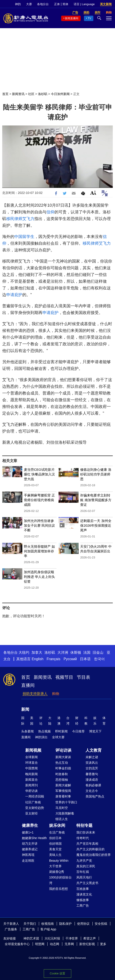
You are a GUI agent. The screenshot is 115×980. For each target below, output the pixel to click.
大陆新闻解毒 (65, 813)
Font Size (93, 193)
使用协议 (83, 924)
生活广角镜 (57, 832)
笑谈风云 (92, 763)
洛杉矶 (43, 94)
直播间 (28, 685)
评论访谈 (63, 750)
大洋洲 (63, 652)
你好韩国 (55, 844)
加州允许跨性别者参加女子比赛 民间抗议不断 (39, 525)
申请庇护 (14, 295)
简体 (65, 4)
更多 (103, 944)
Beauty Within (59, 861)
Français (53, 659)
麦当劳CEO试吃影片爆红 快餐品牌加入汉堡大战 (39, 474)
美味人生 (55, 855)
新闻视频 (33, 750)
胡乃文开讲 (30, 844)
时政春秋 (62, 774)
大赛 (29, 4)
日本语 (85, 659)
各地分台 (43, 4)
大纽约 (24, 652)
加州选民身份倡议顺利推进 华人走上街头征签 (39, 577)
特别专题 (84, 825)
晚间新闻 (31, 774)
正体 (57, 4)
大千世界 (55, 866)
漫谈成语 (92, 780)
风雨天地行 (84, 877)
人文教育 (94, 750)
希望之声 (90, 938)
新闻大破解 (63, 785)
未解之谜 (92, 757)
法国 (87, 652)
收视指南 (48, 924)
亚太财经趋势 (35, 808)
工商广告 (83, 906)
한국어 (99, 659)
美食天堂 (55, 849)
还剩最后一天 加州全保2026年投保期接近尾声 (96, 525)
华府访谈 (31, 791)
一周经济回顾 (35, 796)
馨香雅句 (92, 774)
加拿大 (37, 652)
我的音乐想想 (59, 889)
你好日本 (55, 838)
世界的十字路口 (66, 802)
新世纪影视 (87, 944)
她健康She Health (34, 838)
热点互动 (62, 763)
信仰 (50, 212)
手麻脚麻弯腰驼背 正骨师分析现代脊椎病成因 (39, 500)
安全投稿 (101, 924)
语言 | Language (84, 4)
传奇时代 (83, 838)
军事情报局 (63, 791)
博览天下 (95, 731)
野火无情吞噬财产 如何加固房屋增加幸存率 (39, 551)
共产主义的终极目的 (90, 849)
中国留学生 (24, 237)
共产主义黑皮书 (87, 883)
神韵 (18, 4)
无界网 (69, 944)
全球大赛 (58, 737)
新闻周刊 (31, 785)
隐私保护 (65, 924)
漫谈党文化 (84, 894)
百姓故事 (83, 889)
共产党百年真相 (87, 844)
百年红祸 (83, 872)
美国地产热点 (95, 796)
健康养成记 (30, 849)
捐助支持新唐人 (35, 694)
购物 (56, 694)
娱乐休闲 (57, 825)
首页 (5, 94)
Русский (70, 659)
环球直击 (31, 763)
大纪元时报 (52, 938)
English (38, 659)
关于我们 (30, 924)
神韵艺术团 (31, 938)
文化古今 (92, 791)
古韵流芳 (92, 768)
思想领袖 (62, 780)
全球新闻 (31, 757)
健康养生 (30, 825)
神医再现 (28, 855)
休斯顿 (76, 652)
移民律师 (14, 219)
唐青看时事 (63, 796)
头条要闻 (27, 731)
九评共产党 (84, 861)
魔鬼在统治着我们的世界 (94, 855)
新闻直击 (31, 780)
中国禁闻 (31, 768)
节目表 (84, 677)
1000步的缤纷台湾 (60, 880)
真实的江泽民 (86, 866)
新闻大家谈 (63, 757)
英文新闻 (106, 4)
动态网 (54, 944)
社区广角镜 (33, 802)
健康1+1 (28, 832)
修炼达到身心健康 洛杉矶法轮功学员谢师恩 (96, 474)
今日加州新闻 (60, 94)
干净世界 (72, 938)
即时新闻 (61, 731)
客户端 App (48, 929)
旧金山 (98, 652)
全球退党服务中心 (17, 944)
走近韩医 (28, 861)
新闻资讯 (18, 94)
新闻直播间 (72, 18)
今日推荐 (78, 731)
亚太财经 (31, 813)
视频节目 (64, 677)
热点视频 (44, 731)
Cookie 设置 (57, 973)
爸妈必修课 (93, 785)
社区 (31, 94)
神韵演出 (41, 737)
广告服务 (11, 929)
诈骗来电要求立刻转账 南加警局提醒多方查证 (96, 500)
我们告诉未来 (86, 832)
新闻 (25, 709)
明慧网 (40, 944)
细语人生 (62, 819)
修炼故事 (83, 900)
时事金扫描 (63, 768)
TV (89, 18)
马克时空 (62, 808)
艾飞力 (28, 219)
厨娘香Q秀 (57, 872)
